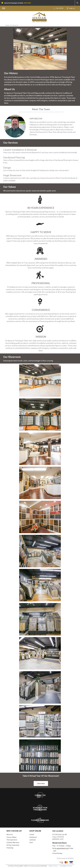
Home (7, 25)
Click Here (41, 783)
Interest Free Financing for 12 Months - (18, 3)
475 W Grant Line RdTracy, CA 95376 (60, 836)
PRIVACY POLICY (53, 866)
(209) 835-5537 (58, 839)
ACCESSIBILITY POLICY (66, 866)
